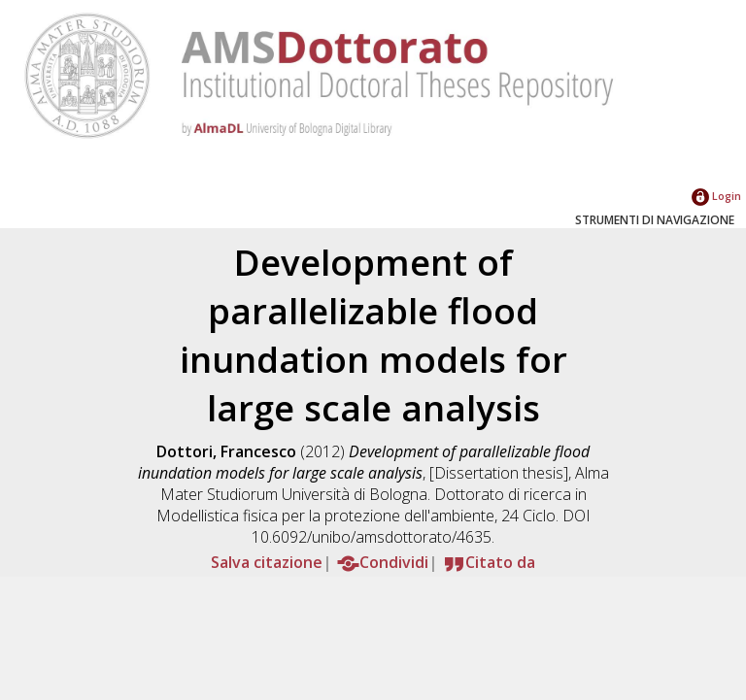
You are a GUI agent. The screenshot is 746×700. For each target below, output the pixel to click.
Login (716, 196)
